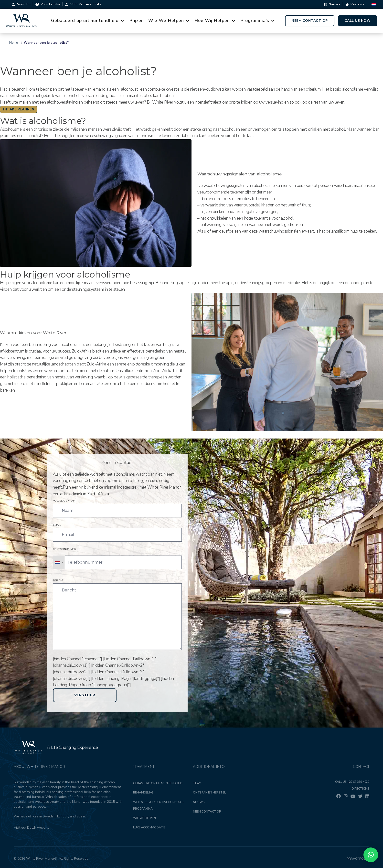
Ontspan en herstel (209, 793)
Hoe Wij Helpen (216, 21)
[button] (371, 855)
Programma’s (258, 21)
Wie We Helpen (170, 21)
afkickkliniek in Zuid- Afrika (84, 494)
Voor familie (48, 4)
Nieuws (332, 4)
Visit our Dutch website (31, 828)
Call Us (352, 782)
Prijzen (137, 21)
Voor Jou (21, 4)
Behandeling (143, 793)
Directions (361, 789)
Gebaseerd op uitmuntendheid (89, 21)
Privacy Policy (358, 859)
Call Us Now (358, 21)
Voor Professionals (83, 4)
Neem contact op (310, 21)
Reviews (355, 4)
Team (197, 783)
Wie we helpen (144, 818)
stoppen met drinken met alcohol (314, 129)
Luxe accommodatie (149, 827)
